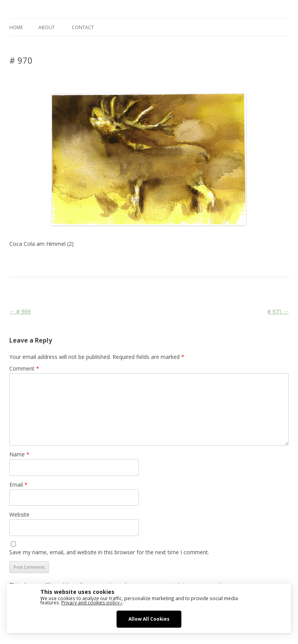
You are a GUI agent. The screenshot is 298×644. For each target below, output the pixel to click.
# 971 (278, 311)
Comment (24, 368)
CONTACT (83, 27)
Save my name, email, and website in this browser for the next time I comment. (109, 552)
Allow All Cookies (149, 619)
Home (16, 27)
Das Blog (78, 263)
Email (18, 485)
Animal (126, 263)
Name (19, 454)
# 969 (20, 311)
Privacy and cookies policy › (92, 602)
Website (19, 514)
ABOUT (47, 27)
